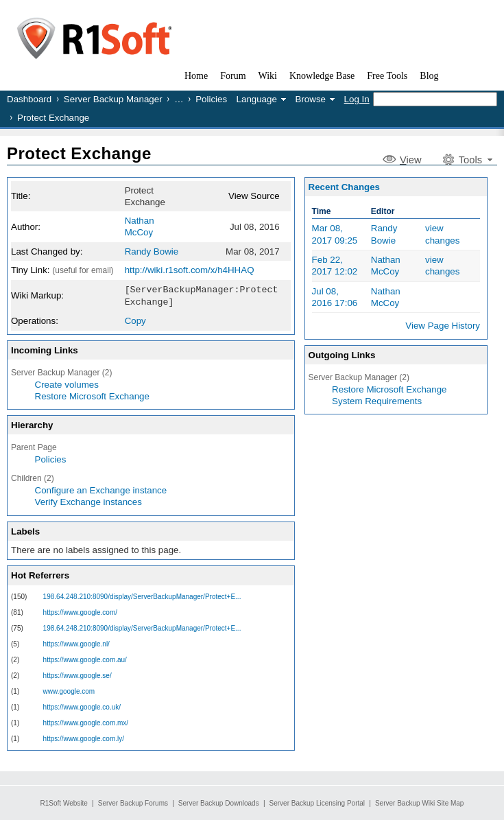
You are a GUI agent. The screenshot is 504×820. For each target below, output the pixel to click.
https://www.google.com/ (80, 611)
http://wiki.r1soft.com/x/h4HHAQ (190, 270)
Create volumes (67, 383)
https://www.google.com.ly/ (84, 737)
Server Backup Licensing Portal (317, 803)
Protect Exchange (79, 153)
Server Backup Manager (113, 99)
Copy (135, 319)
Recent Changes (344, 187)
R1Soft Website (64, 803)
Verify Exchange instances (88, 501)
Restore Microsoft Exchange (92, 395)
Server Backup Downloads (219, 803)
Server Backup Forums (133, 803)
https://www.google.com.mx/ (86, 722)
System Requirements (377, 401)
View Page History (443, 326)
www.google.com (69, 690)
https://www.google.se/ (77, 674)
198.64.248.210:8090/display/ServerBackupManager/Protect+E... (142, 595)
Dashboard (29, 99)
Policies (211, 99)
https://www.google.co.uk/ (82, 706)
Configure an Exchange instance (101, 489)
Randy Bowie (152, 251)
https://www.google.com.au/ (85, 658)
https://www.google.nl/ (76, 643)
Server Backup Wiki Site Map (420, 803)
